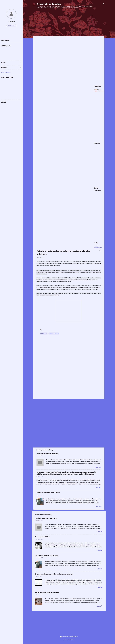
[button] (100, 251)
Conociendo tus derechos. (49, 4)
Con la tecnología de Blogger (69, 637)
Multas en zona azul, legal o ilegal (48, 493)
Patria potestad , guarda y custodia (47, 593)
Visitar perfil (11, 26)
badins (73, 640)
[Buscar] (103, 4)
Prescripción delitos (42, 537)
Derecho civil (44, 333)
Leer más (98, 467)
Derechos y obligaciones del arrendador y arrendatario (54, 574)
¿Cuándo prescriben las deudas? (48, 454)
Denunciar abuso (6, 72)
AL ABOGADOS (11, 22)
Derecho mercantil (54, 333)
